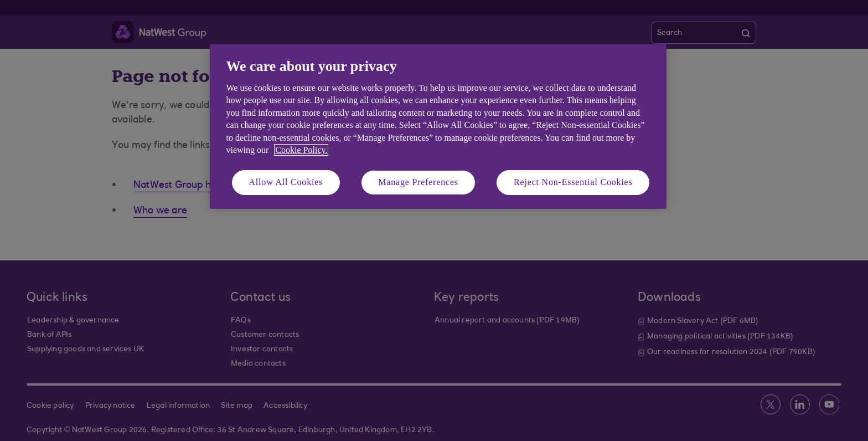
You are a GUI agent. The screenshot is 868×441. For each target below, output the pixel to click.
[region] (438, 127)
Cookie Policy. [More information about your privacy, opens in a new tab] (301, 150)
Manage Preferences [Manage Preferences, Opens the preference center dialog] (418, 182)
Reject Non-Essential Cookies (573, 182)
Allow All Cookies (286, 182)
